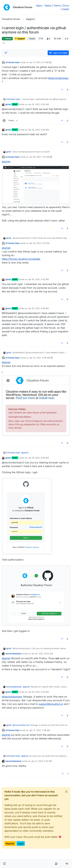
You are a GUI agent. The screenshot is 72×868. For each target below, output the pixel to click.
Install (66, 9)
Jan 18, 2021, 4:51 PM (39, 243)
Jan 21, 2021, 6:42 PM (42, 761)
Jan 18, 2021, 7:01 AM (39, 157)
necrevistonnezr (13, 654)
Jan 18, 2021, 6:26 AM (38, 104)
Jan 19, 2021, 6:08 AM (38, 458)
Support (20, 39)
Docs (66, 5)
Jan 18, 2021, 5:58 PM (38, 308)
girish (8, 104)
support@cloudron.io (51, 704)
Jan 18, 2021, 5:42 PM (38, 279)
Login (21, 843)
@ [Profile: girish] (6, 162)
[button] (4, 864)
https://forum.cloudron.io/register (21, 259)
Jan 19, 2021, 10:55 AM (42, 654)
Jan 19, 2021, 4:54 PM (38, 692)
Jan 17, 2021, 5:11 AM (39, 62)
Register (10, 843)
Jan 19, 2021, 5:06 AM (40, 358)
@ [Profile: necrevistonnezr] (58, 78)
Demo (57, 5)
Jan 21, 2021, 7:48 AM (40, 730)
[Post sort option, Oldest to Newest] (6, 53)
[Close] (66, 792)
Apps (39, 5)
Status (48, 5)
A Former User (12, 62)
